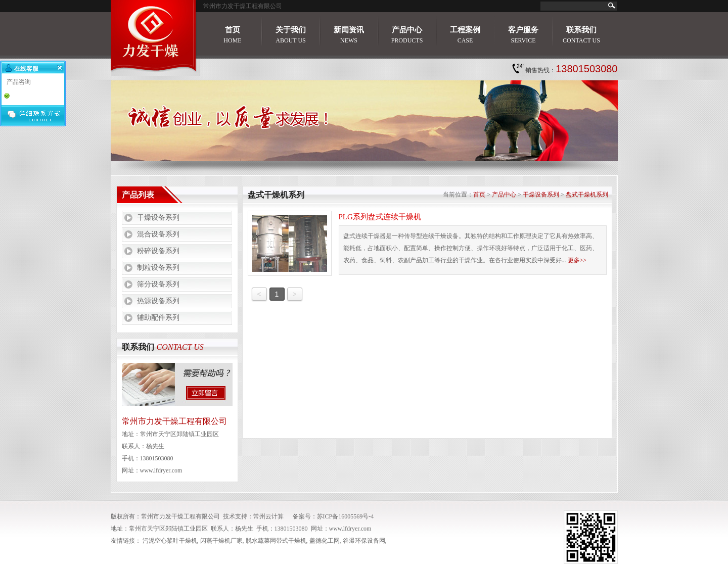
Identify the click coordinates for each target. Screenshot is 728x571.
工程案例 (465, 35)
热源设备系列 (158, 301)
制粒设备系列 (158, 268)
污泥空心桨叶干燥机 (170, 541)
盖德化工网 (325, 541)
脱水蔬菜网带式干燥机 (276, 541)
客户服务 (523, 35)
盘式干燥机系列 (587, 195)
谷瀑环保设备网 (364, 541)
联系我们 (581, 35)
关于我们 (291, 35)
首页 (232, 35)
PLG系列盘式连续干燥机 (380, 217)
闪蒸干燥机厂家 (221, 541)
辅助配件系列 (158, 318)
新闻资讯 (349, 35)
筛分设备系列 (158, 284)
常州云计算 (268, 516)
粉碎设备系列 (158, 251)
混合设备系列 (158, 234)
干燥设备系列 (158, 218)
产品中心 (407, 35)
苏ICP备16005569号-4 (346, 516)
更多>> (577, 260)
